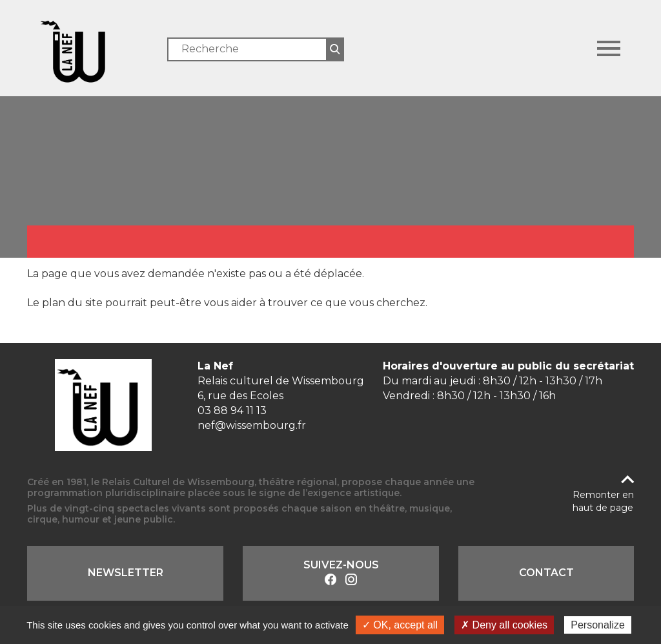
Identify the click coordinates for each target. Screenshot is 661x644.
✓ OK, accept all (400, 625)
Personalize (598, 625)
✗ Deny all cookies (504, 625)
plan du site (72, 303)
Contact (546, 573)
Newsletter (126, 573)
